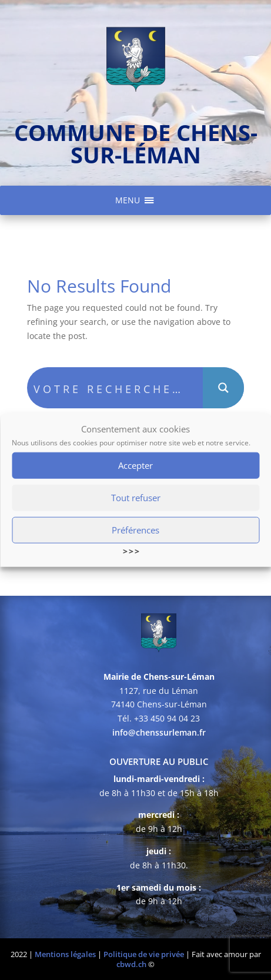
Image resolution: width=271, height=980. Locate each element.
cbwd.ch (131, 964)
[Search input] (116, 388)
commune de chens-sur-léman (136, 143)
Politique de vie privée (144, 954)
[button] (128, 200)
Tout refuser (136, 499)
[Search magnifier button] (223, 388)
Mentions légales (65, 954)
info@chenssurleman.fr (159, 732)
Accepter (135, 466)
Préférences (135, 531)
